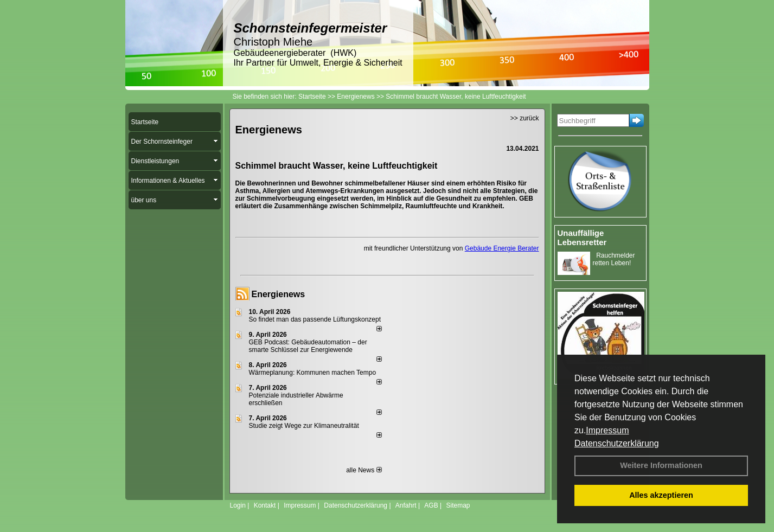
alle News (364, 470)
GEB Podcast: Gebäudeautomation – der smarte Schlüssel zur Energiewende (308, 346)
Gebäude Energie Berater (502, 248)
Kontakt (265, 505)
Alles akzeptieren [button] (661, 495)
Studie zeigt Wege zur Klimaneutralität (304, 426)
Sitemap (458, 505)
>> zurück (525, 118)
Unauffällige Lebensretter (582, 238)
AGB (431, 505)
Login (238, 505)
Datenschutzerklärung (617, 443)
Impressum (607, 430)
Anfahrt (406, 505)
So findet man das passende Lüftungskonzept (315, 319)
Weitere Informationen (661, 465)
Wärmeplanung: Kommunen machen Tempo (313, 373)
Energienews (279, 294)
